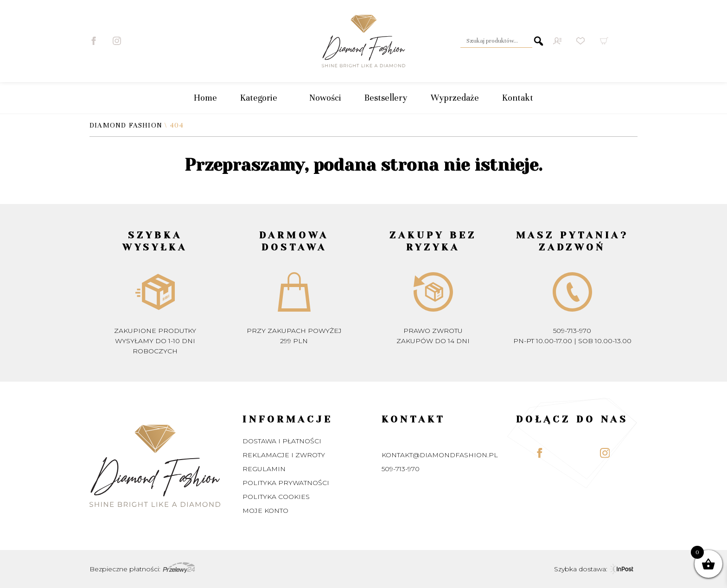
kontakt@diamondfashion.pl (440, 455)
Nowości (325, 98)
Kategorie (263, 98)
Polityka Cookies (276, 497)
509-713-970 (572, 331)
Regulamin (264, 469)
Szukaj (539, 41)
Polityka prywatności (286, 483)
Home (205, 98)
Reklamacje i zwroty (284, 455)
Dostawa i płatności (282, 441)
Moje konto (265, 511)
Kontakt (518, 98)
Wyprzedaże (455, 98)
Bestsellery (386, 98)
